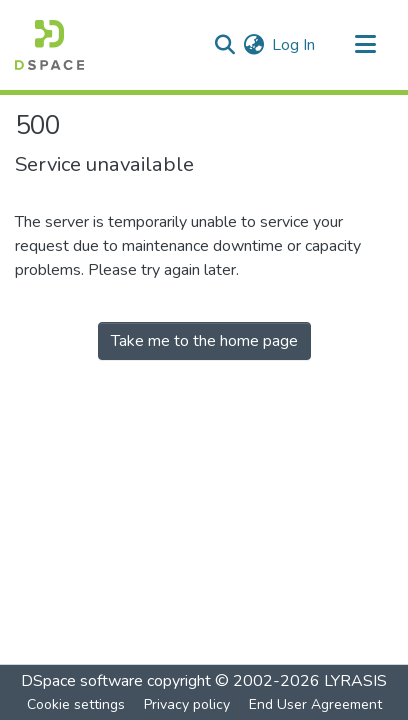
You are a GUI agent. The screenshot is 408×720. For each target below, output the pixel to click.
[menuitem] (253, 45)
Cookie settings (76, 704)
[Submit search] (224, 45)
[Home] (49, 45)
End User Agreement (315, 704)
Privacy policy (187, 704)
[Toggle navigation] (365, 45)
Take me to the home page (204, 341)
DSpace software (82, 681)
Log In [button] (294, 45)
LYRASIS (355, 681)
